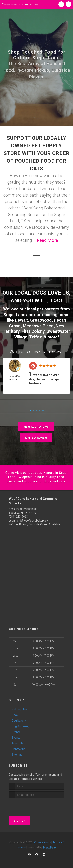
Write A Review (36, 438)
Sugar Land (14, 315)
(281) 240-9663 (18, 517)
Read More (47, 240)
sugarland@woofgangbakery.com (30, 521)
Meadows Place (38, 326)
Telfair (35, 337)
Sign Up (20, 821)
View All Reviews (36, 427)
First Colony (33, 331)
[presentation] (29, 805)
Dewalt (21, 320)
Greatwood (41, 320)
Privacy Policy (42, 842)
